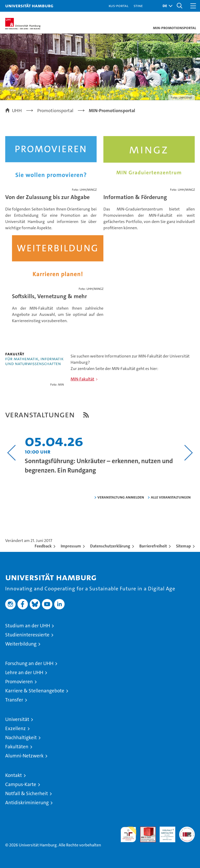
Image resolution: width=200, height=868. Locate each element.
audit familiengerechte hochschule (128, 834)
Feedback (43, 546)
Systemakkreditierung (187, 829)
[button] (166, 6)
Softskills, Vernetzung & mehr (49, 296)
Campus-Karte (21, 784)
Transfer (14, 700)
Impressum (71, 546)
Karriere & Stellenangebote (35, 691)
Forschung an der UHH (29, 663)
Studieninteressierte (27, 635)
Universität (17, 719)
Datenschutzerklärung (110, 546)
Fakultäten (17, 747)
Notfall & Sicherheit (27, 793)
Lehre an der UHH (24, 672)
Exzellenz (15, 728)
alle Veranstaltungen (171, 497)
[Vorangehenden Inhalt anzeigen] (12, 453)
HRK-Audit (165, 832)
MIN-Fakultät (82, 379)
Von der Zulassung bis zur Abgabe (47, 197)
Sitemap (183, 546)
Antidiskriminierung (27, 803)
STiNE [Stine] (138, 6)
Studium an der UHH (28, 626)
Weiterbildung (21, 644)
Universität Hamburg (29, 6)
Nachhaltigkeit (21, 738)
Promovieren (19, 682)
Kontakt (14, 775)
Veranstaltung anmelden (121, 497)
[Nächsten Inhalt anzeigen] (188, 453)
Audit (145, 829)
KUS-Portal (118, 6)
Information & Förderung (135, 197)
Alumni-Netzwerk (24, 756)
